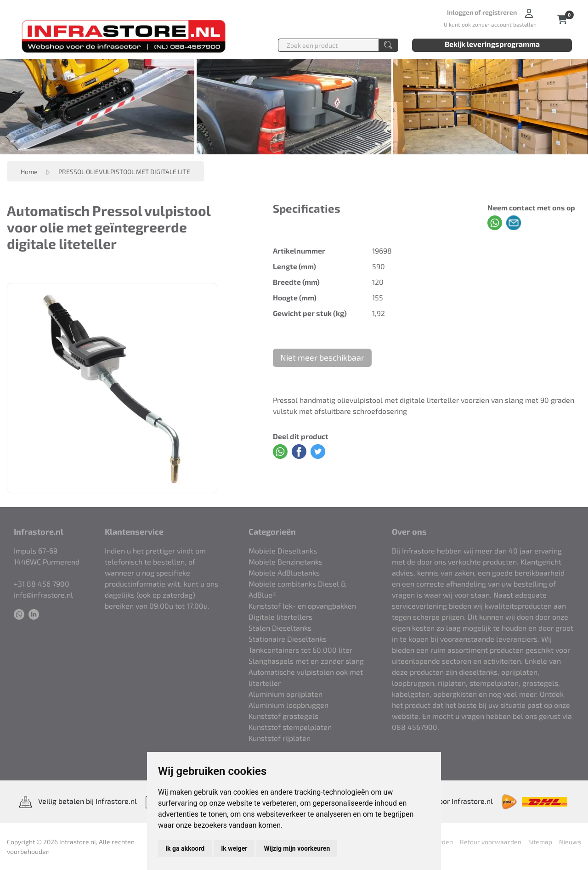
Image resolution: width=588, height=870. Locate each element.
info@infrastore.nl (43, 595)
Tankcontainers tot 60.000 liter (300, 650)
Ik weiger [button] (234, 848)
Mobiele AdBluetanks (284, 573)
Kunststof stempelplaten (290, 727)
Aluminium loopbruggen (288, 705)
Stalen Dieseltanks (280, 628)
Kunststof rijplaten (280, 738)
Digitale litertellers (280, 617)
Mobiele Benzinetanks (286, 562)
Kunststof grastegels (283, 716)
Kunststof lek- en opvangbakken (302, 606)
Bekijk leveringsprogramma (492, 44)
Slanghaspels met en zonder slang (306, 661)
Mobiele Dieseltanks (283, 551)
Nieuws (570, 842)
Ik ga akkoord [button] (185, 848)
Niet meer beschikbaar (322, 357)
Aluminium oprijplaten (286, 694)
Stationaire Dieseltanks (288, 639)
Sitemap (540, 842)
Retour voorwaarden (491, 842)
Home (29, 172)
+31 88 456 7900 (42, 584)
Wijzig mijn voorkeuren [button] (297, 848)
